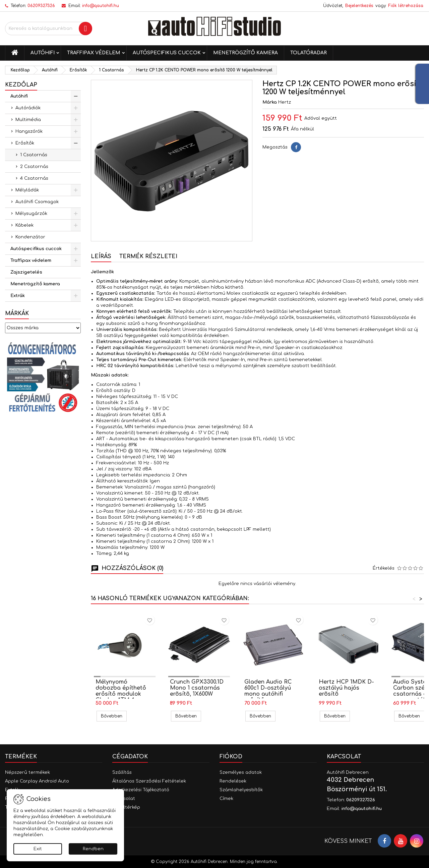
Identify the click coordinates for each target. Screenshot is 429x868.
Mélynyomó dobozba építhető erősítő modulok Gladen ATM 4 (121, 691)
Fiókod (231, 757)
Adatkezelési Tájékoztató (141, 790)
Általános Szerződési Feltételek (149, 781)
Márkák (17, 313)
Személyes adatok (241, 772)
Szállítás (122, 772)
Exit (38, 849)
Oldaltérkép (126, 807)
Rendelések (233, 781)
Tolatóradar (309, 53)
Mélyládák (27, 190)
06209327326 (41, 6)
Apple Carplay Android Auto (37, 781)
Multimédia (28, 120)
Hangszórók (29, 131)
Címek (226, 799)
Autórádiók (28, 108)
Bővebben (114, 716)
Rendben (93, 849)
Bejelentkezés (359, 6)
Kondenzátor (30, 237)
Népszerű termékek (27, 772)
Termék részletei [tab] (148, 256)
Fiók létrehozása (406, 6)
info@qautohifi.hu (101, 6)
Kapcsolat (344, 757)
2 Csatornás (34, 167)
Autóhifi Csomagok (37, 202)
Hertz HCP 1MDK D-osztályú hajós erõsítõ (346, 688)
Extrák (18, 296)
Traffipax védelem (94, 53)
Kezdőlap (21, 85)
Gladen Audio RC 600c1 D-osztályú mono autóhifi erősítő (268, 691)
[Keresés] (49, 28)
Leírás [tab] (101, 256)
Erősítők (25, 143)
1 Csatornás (34, 155)
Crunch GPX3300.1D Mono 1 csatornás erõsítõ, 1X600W (197, 688)
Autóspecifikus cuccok (167, 53)
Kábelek (24, 225)
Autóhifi (43, 53)
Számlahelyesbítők (241, 790)
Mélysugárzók (31, 214)
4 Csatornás (34, 178)
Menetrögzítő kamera (246, 53)
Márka (270, 102)
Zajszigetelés (26, 272)
